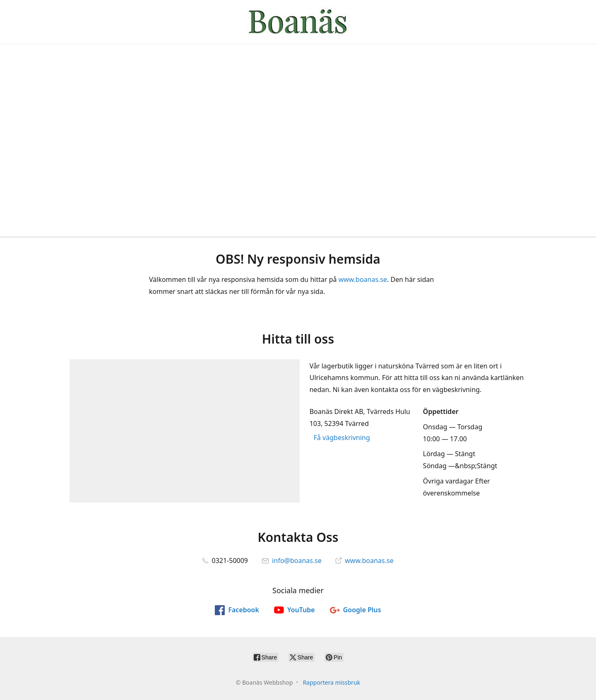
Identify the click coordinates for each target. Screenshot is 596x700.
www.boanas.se (363, 279)
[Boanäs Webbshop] (298, 22)
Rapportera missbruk (332, 682)
